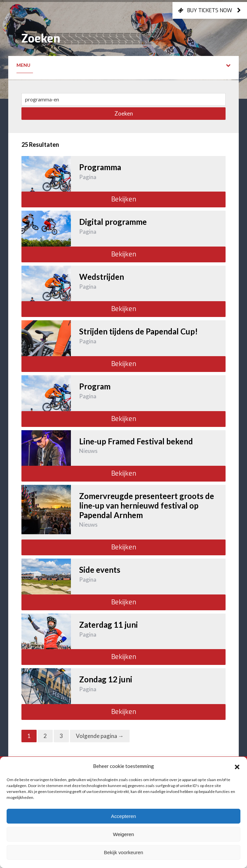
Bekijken (124, 199)
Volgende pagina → (100, 736)
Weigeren (124, 834)
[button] (237, 766)
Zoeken (124, 113)
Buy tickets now (210, 10)
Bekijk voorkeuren (123, 852)
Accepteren (124, 816)
